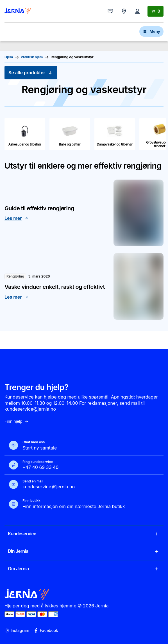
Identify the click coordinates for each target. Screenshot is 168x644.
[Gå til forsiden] (18, 11)
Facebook (46, 630)
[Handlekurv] (155, 11)
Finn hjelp (17, 421)
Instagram (17, 630)
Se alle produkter (31, 73)
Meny (151, 31)
